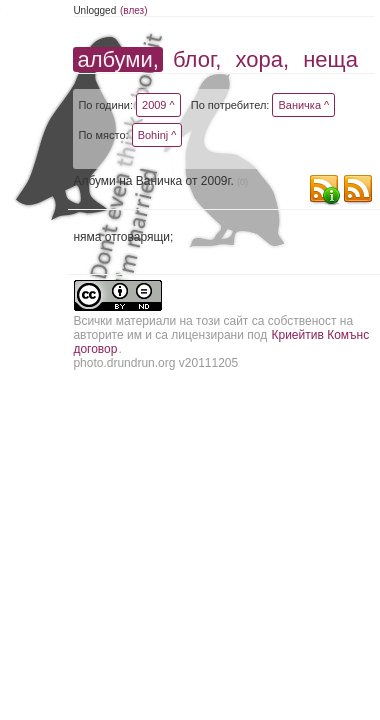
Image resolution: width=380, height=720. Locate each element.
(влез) (134, 10)
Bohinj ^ (157, 135)
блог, (197, 59)
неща (330, 59)
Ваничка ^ (303, 105)
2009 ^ (158, 105)
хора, (263, 59)
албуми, (117, 59)
